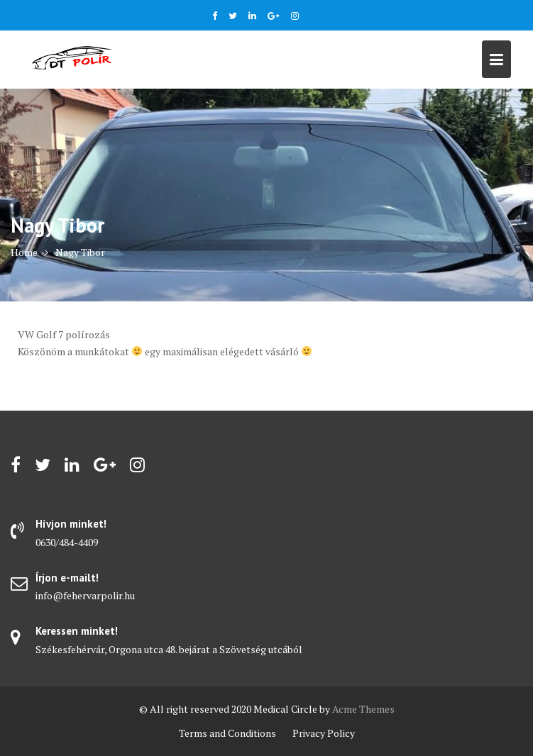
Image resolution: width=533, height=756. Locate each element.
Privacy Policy (324, 733)
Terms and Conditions (227, 733)
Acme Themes (363, 709)
